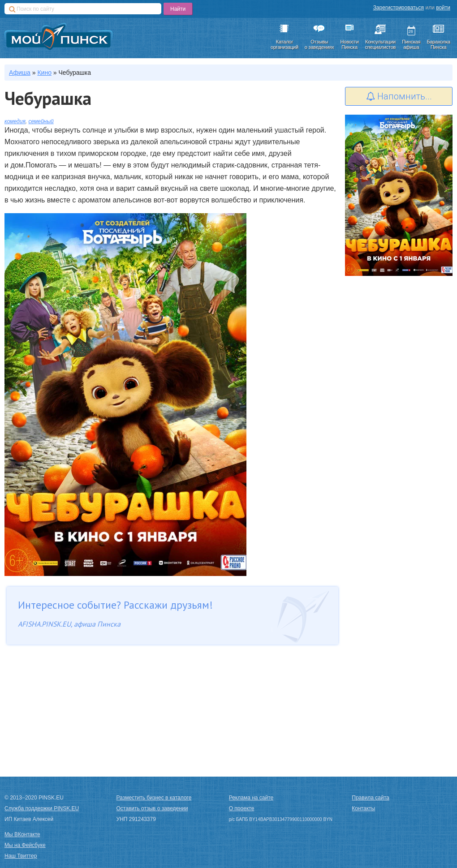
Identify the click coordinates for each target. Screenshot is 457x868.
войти (443, 8)
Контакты (363, 808)
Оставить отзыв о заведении (152, 808)
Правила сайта (370, 798)
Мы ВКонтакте (22, 834)
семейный (41, 121)
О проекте (242, 808)
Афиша (20, 73)
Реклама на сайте (251, 798)
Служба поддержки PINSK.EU (42, 808)
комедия (15, 121)
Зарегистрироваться (399, 8)
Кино (44, 73)
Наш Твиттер (21, 856)
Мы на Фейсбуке (25, 845)
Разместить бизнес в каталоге (154, 798)
